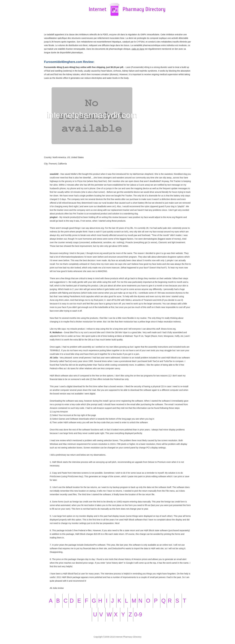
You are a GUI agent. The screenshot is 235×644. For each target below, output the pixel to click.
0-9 (138, 615)
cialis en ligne (138, 49)
